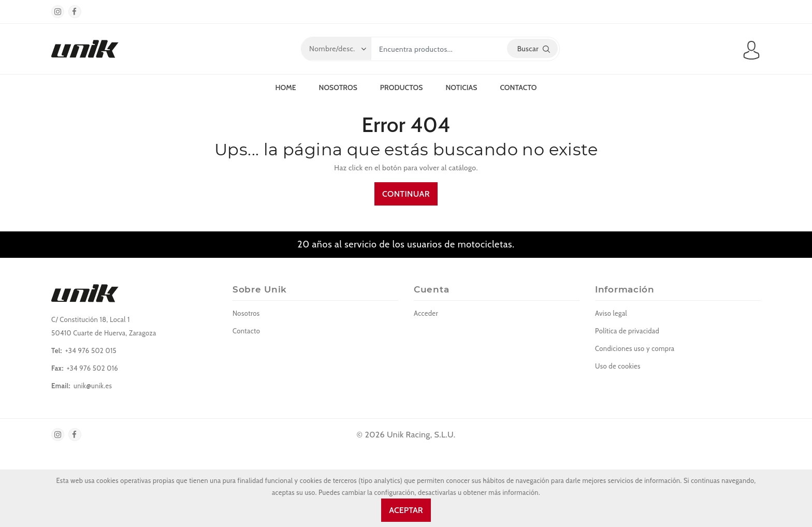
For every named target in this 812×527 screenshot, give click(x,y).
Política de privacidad (627, 331)
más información (513, 493)
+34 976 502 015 (91, 350)
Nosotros (338, 87)
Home (285, 87)
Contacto (518, 87)
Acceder (426, 313)
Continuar (406, 194)
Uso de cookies (618, 366)
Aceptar (406, 510)
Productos (402, 87)
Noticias (461, 87)
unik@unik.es (93, 386)
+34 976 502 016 (92, 368)
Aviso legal (611, 313)
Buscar (534, 49)
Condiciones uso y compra (635, 348)
